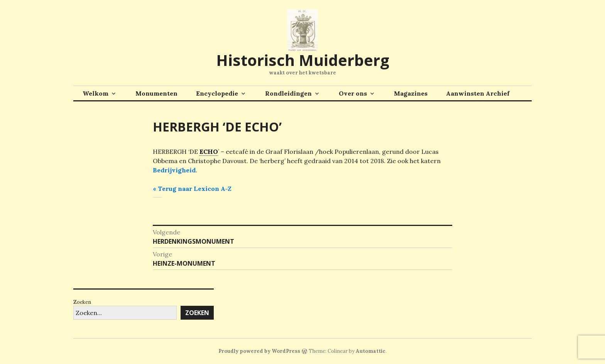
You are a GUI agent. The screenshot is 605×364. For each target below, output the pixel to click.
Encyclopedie (217, 93)
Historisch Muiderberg (303, 60)
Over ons (353, 93)
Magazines (411, 93)
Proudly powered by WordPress (259, 351)
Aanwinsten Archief (478, 93)
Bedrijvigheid (174, 170)
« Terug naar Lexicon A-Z (192, 189)
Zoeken (82, 302)
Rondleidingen (288, 93)
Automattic (371, 351)
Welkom (95, 93)
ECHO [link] (209, 152)
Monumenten (156, 93)
